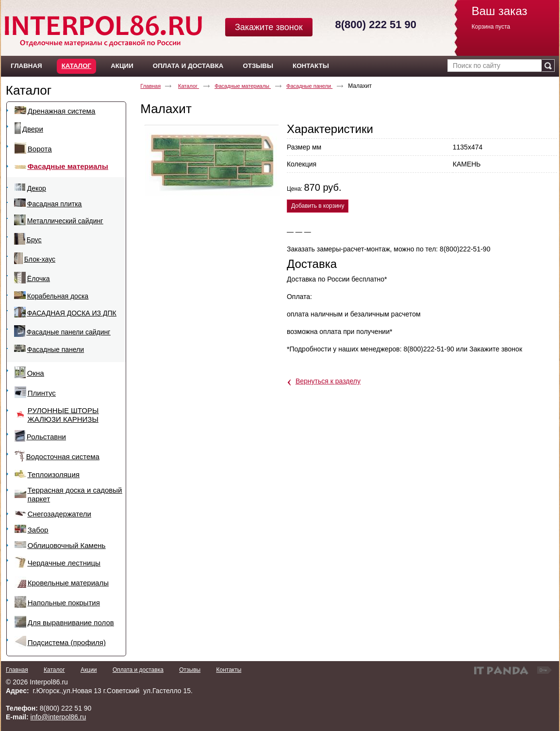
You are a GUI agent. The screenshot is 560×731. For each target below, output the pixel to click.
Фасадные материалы (243, 86)
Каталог (76, 66)
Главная (150, 86)
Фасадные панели (309, 86)
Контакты (229, 670)
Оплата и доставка (138, 670)
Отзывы (190, 670)
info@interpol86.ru (58, 717)
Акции (89, 670)
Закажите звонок (269, 27)
